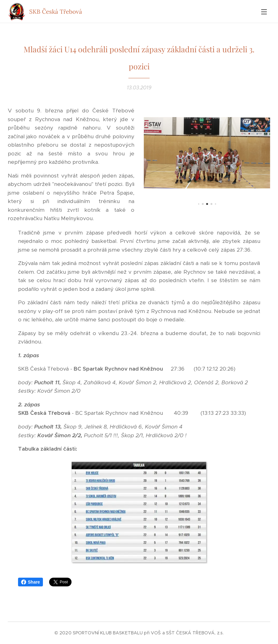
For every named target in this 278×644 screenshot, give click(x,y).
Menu (264, 12)
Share (31, 582)
